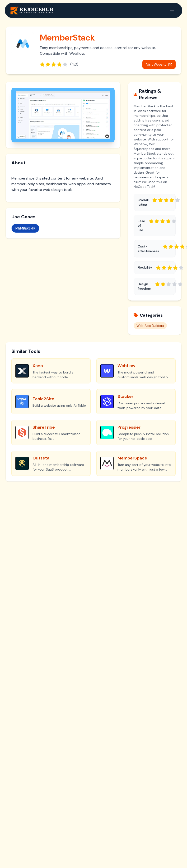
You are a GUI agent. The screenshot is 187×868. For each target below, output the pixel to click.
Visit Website (159, 64)
